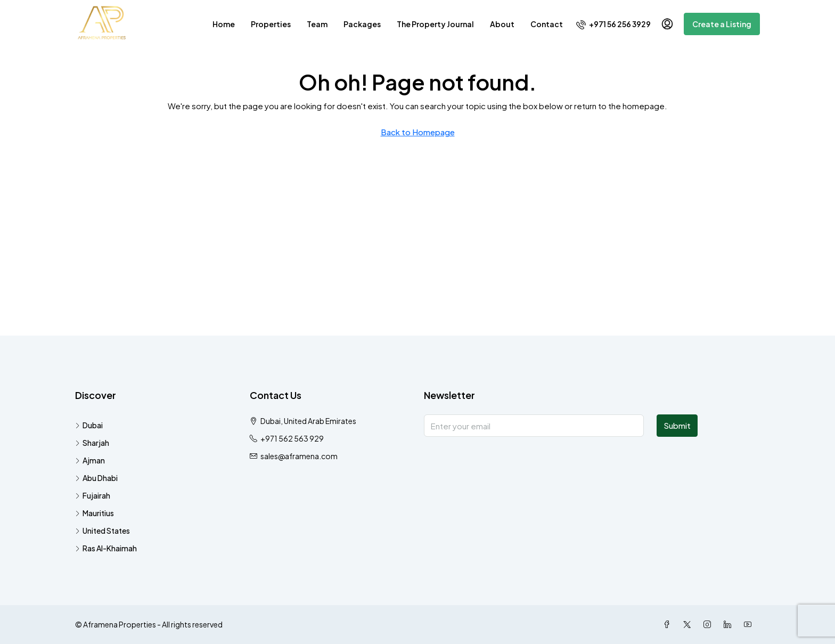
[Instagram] (709, 624)
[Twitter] (689, 624)
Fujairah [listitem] (93, 495)
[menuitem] (613, 24)
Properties (271, 24)
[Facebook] (669, 624)
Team (317, 24)
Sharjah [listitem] (92, 443)
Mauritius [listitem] (95, 513)
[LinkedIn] (730, 624)
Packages (362, 24)
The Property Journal (435, 24)
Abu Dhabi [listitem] (96, 478)
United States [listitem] (103, 531)
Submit (677, 425)
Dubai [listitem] (89, 425)
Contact (547, 24)
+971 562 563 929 (292, 438)
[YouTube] (750, 624)
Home (224, 24)
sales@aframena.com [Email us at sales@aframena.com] (299, 456)
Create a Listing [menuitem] (722, 24)
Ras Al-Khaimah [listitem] (106, 548)
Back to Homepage (418, 132)
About (502, 24)
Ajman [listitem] (90, 460)
